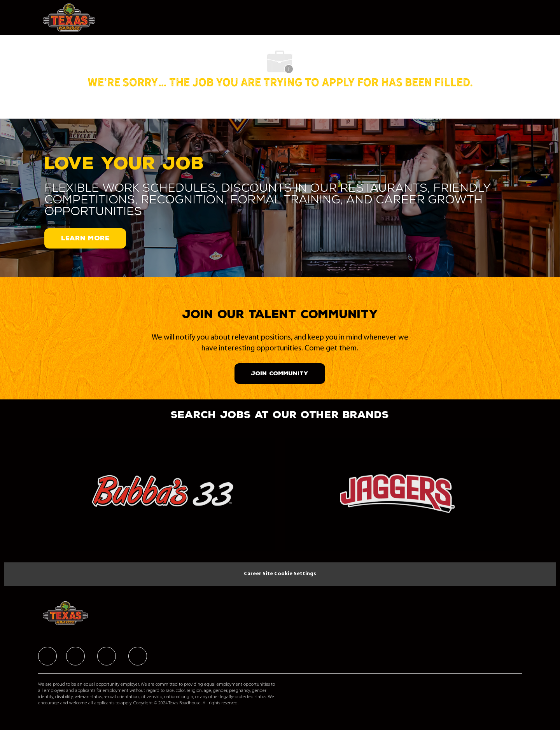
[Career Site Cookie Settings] (280, 574)
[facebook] (47, 656)
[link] (163, 497)
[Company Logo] (71, 18)
